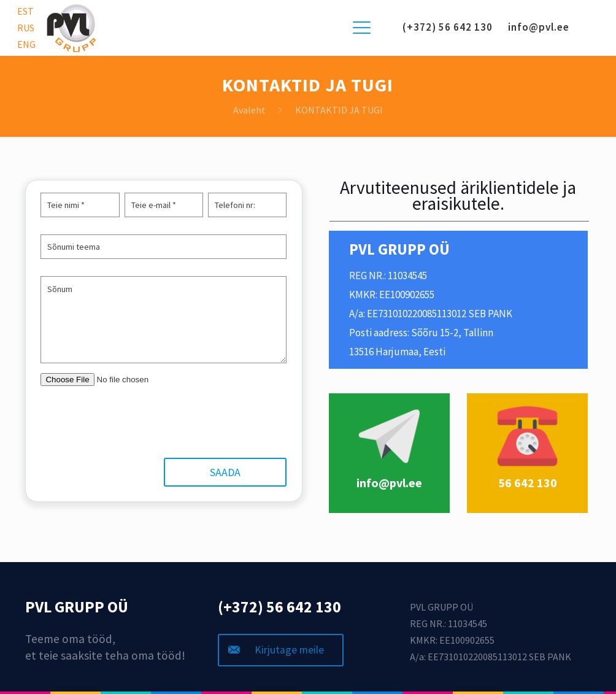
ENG (26, 44)
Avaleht (249, 110)
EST (25, 11)
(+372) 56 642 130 (448, 27)
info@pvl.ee (539, 27)
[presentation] (136, 422)
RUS (26, 28)
